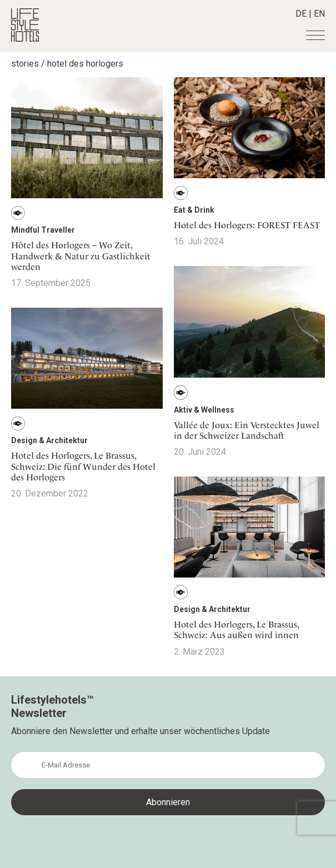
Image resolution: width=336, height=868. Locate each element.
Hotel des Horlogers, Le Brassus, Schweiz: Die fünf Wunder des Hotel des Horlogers (83, 466)
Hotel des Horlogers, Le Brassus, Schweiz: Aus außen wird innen (236, 630)
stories (25, 64)
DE (301, 14)
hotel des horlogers (85, 64)
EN (319, 14)
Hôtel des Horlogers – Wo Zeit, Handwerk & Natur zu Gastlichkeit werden (81, 256)
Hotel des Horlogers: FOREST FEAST (247, 225)
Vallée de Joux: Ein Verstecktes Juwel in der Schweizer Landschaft (247, 430)
